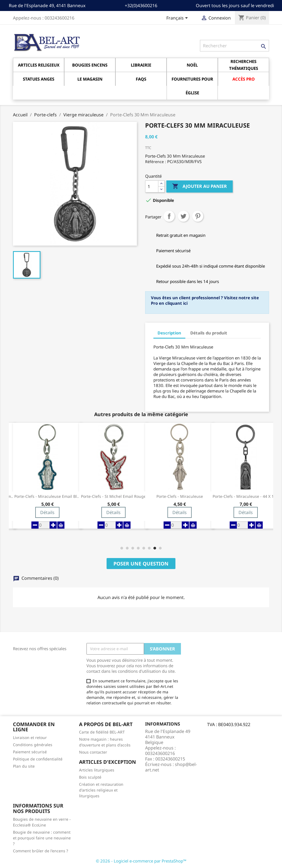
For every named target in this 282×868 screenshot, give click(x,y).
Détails (47, 512)
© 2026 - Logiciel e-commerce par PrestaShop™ (141, 861)
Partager (169, 216)
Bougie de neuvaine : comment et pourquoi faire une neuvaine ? (42, 838)
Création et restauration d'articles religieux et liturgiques (101, 790)
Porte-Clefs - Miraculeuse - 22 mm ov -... (47, 496)
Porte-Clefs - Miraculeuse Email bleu (113, 496)
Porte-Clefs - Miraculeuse (246, 496)
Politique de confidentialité (38, 759)
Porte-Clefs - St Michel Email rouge (180, 496)
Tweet (183, 216)
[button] (122, 548)
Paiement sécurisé (30, 752)
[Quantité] (152, 186)
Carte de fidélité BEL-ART (102, 732)
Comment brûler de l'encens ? (40, 851)
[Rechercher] (234, 46)
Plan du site (24, 766)
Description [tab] (169, 333)
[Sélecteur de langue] (178, 18)
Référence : (156, 162)
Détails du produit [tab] (209, 333)
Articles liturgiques (97, 770)
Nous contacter (93, 752)
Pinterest (198, 216)
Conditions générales (33, 745)
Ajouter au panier (200, 186)
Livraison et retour (30, 737)
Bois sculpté (90, 777)
